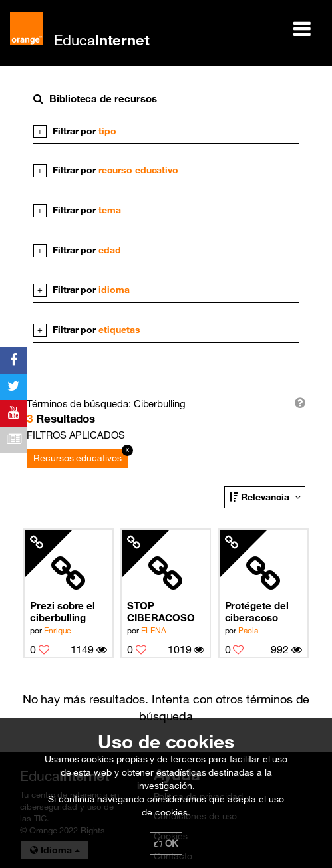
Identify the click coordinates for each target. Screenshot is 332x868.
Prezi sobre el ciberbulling (63, 611)
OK (166, 843)
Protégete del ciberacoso (257, 611)
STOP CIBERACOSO (161, 611)
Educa (102, 40)
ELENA (154, 630)
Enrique (58, 630)
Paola (248, 630)
